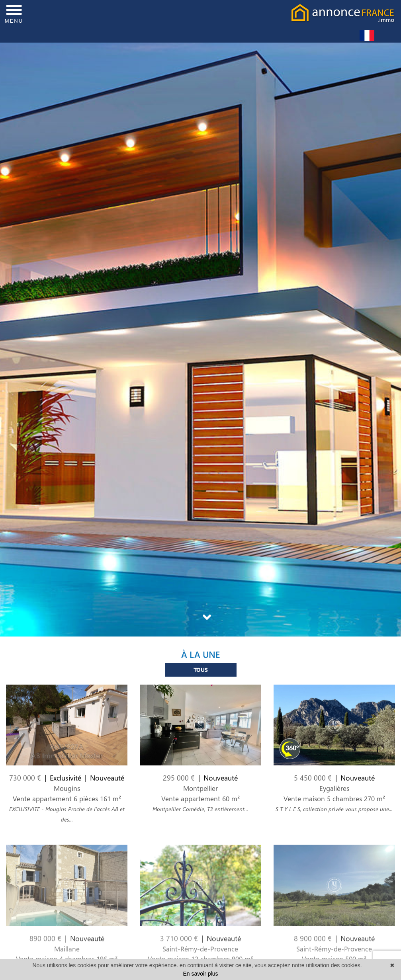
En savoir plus (201, 974)
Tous (201, 675)
